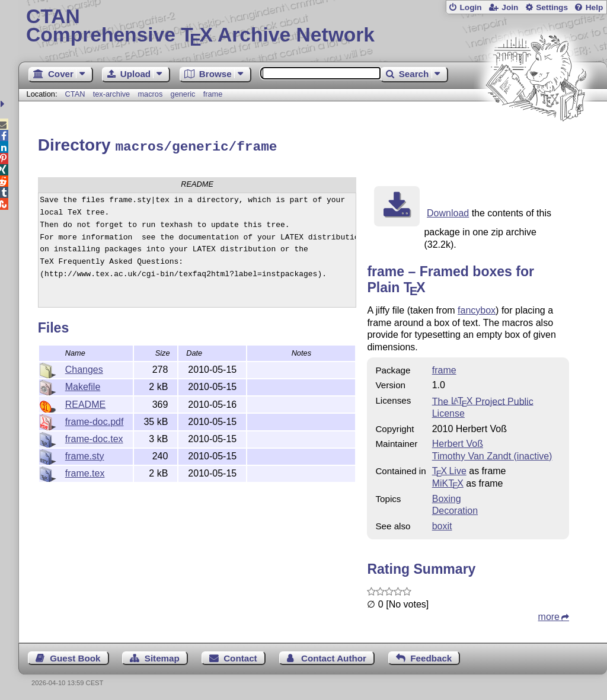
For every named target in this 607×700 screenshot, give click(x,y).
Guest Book (75, 656)
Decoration (455, 509)
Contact (240, 656)
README (85, 403)
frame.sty (85, 454)
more (549, 615)
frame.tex (85, 472)
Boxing (447, 497)
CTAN (75, 94)
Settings (552, 7)
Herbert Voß (458, 442)
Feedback (431, 656)
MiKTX (448, 482)
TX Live (449, 469)
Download (448, 211)
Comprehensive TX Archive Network (313, 27)
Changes (84, 368)
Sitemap (162, 656)
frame (213, 94)
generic (183, 94)
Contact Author (334, 656)
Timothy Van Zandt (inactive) (492, 454)
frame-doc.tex (94, 437)
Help (595, 7)
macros (150, 94)
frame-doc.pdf (95, 420)
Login (470, 7)
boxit (442, 524)
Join (510, 7)
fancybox (477, 309)
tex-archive (112, 94)
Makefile (83, 385)
